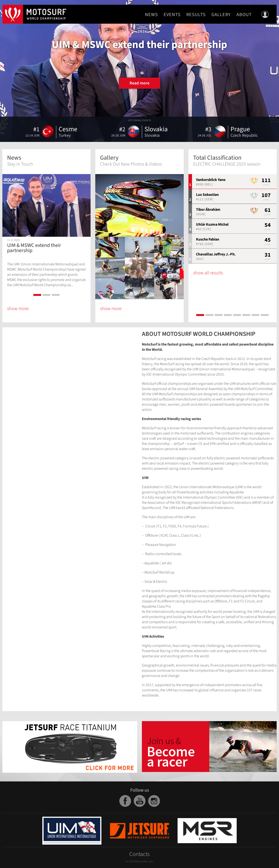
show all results (208, 273)
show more (18, 309)
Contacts (139, 854)
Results (196, 15)
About (244, 15)
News (151, 15)
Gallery (221, 15)
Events (172, 15)
